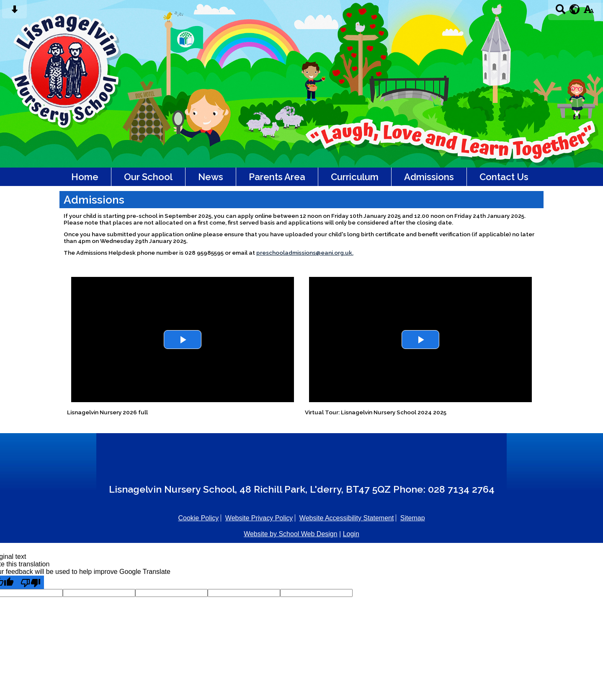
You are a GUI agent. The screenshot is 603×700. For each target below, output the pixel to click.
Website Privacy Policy (259, 518)
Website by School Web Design (291, 534)
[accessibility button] (589, 12)
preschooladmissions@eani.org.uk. (305, 253)
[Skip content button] (14, 12)
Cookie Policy (198, 518)
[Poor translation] (31, 582)
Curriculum (355, 177)
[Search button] (560, 12)
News (211, 177)
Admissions (429, 177)
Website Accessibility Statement (347, 518)
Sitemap (413, 518)
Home (85, 177)
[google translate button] (575, 9)
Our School (148, 177)
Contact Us (504, 177)
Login (351, 534)
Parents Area (277, 177)
